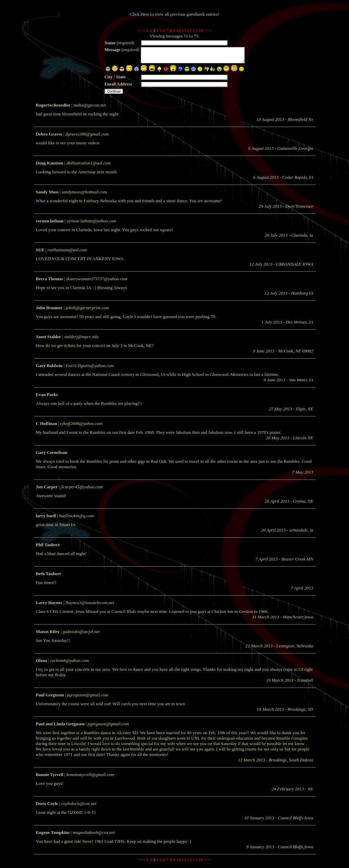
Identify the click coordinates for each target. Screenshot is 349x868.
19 (201, 30)
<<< (141, 30)
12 (189, 30)
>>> (208, 30)
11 (184, 30)
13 (195, 30)
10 (178, 30)
